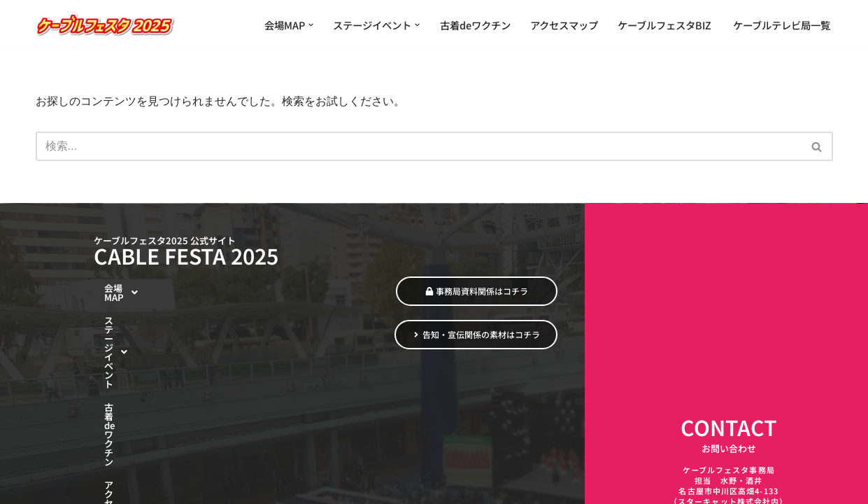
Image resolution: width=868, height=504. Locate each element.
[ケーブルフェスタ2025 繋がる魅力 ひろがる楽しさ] (106, 25)
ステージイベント (151, 336)
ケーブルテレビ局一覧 (782, 25)
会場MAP (134, 311)
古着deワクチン (475, 25)
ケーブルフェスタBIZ (666, 25)
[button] (311, 25)
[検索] (419, 146)
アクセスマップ (564, 25)
